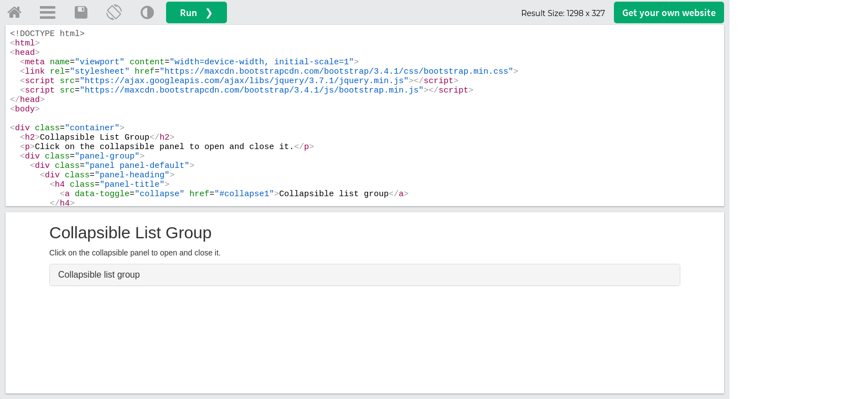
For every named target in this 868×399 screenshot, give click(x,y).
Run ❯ (197, 12)
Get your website (669, 12)
